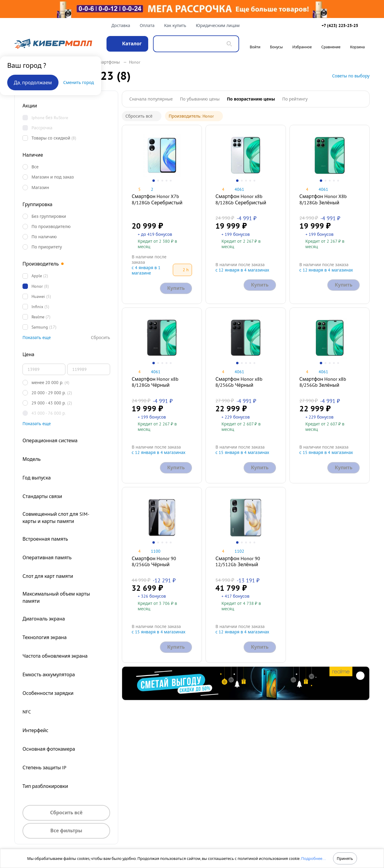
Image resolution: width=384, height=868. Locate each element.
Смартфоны (111, 62)
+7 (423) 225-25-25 (340, 26)
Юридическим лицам (218, 26)
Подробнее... (313, 858)
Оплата (147, 26)
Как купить (175, 26)
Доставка (121, 26)
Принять (345, 858)
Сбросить (100, 338)
